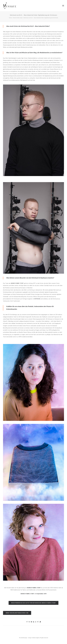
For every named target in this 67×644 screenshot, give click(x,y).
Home (10, 18)
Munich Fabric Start (18, 18)
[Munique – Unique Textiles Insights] (10, 6)
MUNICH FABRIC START (17, 283)
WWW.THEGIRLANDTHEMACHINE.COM (17, 613)
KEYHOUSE (37, 299)
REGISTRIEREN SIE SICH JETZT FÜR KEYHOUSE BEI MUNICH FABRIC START (34, 603)
